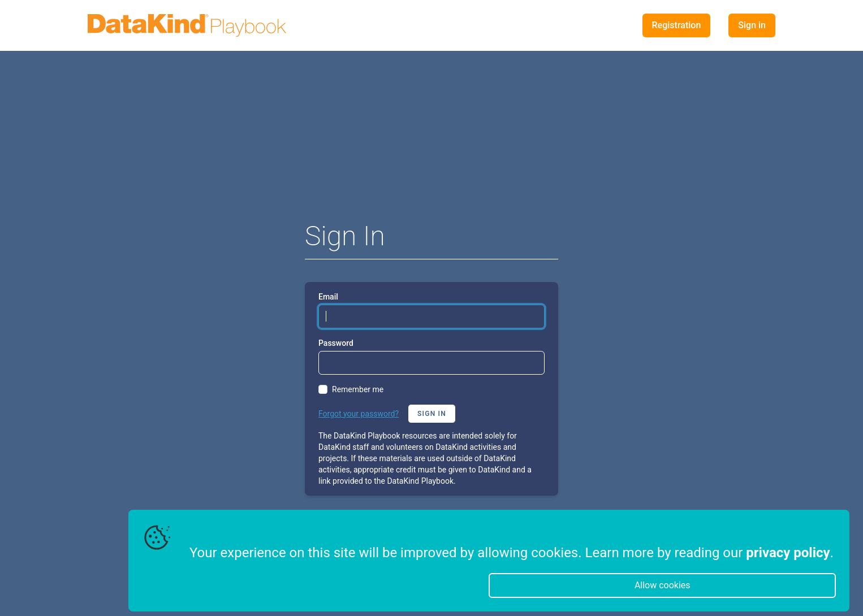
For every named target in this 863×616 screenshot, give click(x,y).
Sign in (752, 25)
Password (336, 343)
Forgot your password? (359, 414)
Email (328, 297)
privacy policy (788, 553)
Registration (677, 25)
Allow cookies (663, 585)
